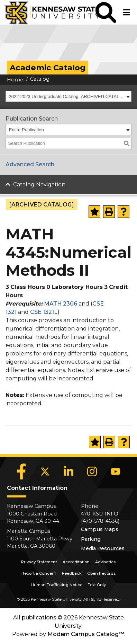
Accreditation (76, 562)
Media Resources (103, 548)
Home (15, 80)
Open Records (101, 573)
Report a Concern (39, 573)
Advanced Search (30, 164)
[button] (106, 12)
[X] (45, 471)
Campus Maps (100, 529)
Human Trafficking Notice (57, 585)
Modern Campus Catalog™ (86, 634)
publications (39, 617)
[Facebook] (21, 471)
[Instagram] (92, 471)
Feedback (72, 573)
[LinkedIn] (68, 471)
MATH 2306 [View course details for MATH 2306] (61, 304)
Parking (91, 539)
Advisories (105, 562)
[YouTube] (116, 471)
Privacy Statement (39, 562)
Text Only (97, 585)
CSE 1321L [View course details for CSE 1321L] (44, 312)
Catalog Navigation (39, 184)
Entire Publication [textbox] (26, 130)
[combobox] (68, 96)
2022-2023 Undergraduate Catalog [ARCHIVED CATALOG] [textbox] (67, 96)
